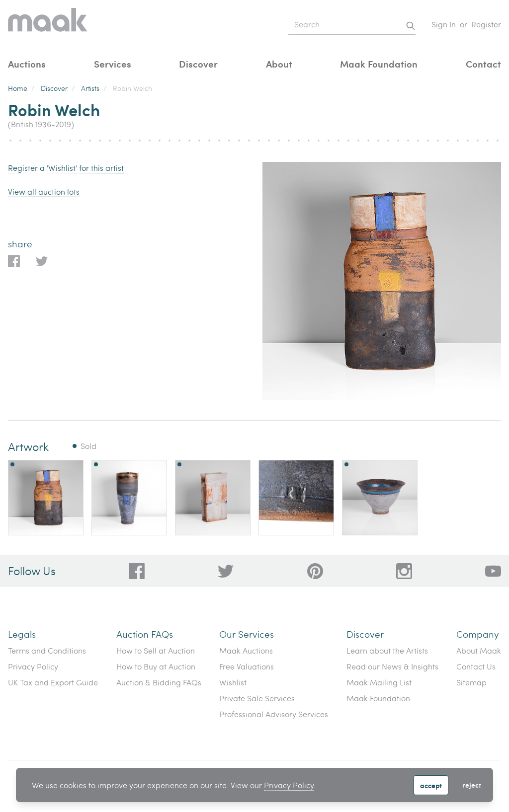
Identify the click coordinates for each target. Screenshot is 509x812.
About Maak (479, 650)
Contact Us (476, 666)
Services (113, 64)
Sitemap (471, 682)
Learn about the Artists (387, 650)
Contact (483, 64)
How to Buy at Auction (156, 666)
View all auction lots (44, 191)
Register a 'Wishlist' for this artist (66, 168)
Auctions (27, 64)
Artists (90, 88)
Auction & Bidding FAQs (159, 682)
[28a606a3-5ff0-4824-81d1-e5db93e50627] (404, 571)
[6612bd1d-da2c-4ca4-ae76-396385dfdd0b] (493, 571)
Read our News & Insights (392, 666)
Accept (431, 785)
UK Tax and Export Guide (53, 682)
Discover (198, 64)
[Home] (48, 25)
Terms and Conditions (47, 650)
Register (486, 24)
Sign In (444, 24)
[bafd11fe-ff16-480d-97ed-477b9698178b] (315, 571)
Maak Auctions (246, 650)
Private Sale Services (257, 698)
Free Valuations (247, 666)
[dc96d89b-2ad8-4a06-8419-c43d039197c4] (137, 571)
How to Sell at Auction (156, 650)
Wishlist (233, 682)
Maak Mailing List (379, 682)
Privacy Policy (289, 785)
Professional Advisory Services (274, 714)
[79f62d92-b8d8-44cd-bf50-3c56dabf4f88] (226, 571)
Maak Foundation (379, 64)
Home (18, 88)
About (279, 64)
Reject (472, 785)
